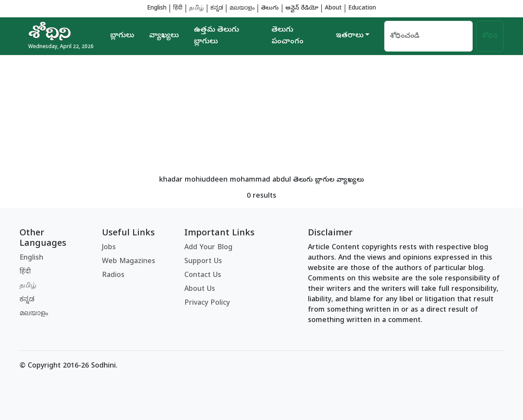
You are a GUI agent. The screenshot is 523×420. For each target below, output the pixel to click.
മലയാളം (242, 8)
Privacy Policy (207, 303)
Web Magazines (129, 262)
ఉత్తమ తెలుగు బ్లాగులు (216, 36)
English (157, 8)
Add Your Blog (208, 248)
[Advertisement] (261, 116)
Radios (113, 276)
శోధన (490, 36)
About (333, 8)
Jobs (109, 248)
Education (362, 8)
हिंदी (178, 8)
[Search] (428, 36)
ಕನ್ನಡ (217, 8)
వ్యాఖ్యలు (164, 36)
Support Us (203, 262)
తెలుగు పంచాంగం (288, 36)
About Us (200, 290)
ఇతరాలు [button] (350, 36)
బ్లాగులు (122, 36)
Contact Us (203, 276)
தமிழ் (196, 8)
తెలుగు (270, 8)
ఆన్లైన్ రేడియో (302, 8)
